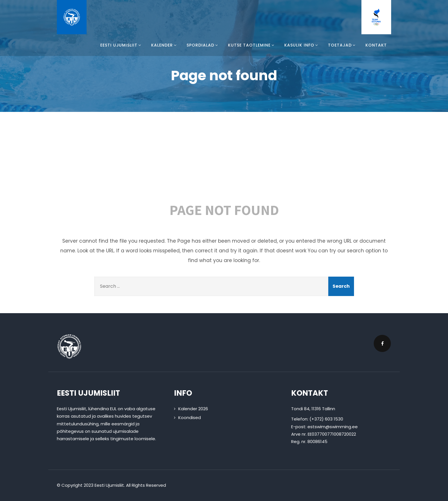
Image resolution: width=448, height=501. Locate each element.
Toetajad (342, 45)
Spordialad (203, 45)
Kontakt (376, 45)
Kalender (165, 45)
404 (224, 160)
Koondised (190, 417)
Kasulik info (302, 45)
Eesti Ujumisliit (121, 45)
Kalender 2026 (193, 409)
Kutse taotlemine (252, 45)
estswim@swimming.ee (333, 427)
